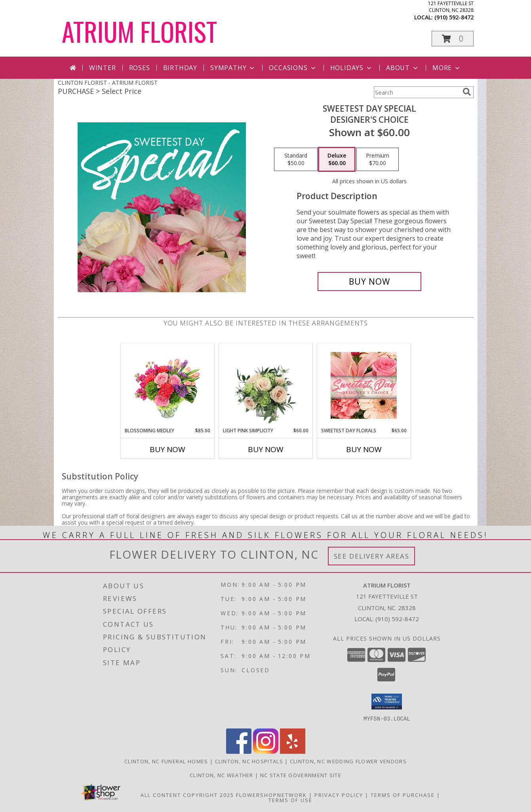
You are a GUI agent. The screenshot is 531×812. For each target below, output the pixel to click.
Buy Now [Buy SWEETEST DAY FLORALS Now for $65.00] (364, 449)
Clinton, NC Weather (222, 775)
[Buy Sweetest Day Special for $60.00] (370, 281)
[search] (467, 92)
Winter (103, 68)
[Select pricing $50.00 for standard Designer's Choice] (296, 160)
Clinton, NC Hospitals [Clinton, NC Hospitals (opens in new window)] (249, 761)
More (447, 68)
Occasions (293, 68)
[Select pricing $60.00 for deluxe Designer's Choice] (337, 160)
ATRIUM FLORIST (139, 31)
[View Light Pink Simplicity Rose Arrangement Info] (265, 385)
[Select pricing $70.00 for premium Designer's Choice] (378, 160)
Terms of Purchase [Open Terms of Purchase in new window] (403, 795)
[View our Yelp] (293, 751)
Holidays (352, 68)
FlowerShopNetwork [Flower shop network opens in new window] (271, 795)
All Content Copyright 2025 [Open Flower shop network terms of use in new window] (187, 795)
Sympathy (233, 68)
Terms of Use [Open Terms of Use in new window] (290, 800)
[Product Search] (417, 92)
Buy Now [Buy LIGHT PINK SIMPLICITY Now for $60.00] (266, 449)
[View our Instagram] (266, 751)
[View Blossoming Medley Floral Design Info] (167, 385)
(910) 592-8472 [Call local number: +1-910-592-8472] (454, 17)
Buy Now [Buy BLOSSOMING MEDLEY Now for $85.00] (167, 449)
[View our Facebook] (239, 751)
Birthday (180, 68)
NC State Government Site (301, 775)
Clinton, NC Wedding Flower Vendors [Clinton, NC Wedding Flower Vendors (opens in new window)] (348, 761)
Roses (140, 68)
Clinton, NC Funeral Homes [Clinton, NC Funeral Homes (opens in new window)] (166, 761)
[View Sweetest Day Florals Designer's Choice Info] (364, 385)
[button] (453, 39)
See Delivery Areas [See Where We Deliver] (372, 556)
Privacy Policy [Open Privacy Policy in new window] (339, 795)
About (403, 68)
